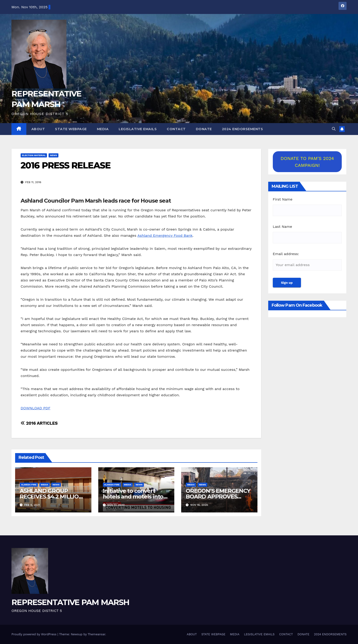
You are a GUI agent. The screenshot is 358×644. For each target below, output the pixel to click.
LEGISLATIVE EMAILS (138, 129)
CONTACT (176, 129)
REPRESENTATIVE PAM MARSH (70, 602)
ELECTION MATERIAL (34, 155)
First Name (283, 199)
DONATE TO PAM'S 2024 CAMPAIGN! (307, 162)
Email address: (286, 254)
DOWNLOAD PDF (36, 408)
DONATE (204, 129)
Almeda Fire (29, 485)
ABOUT (38, 129)
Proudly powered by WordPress (34, 634)
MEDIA (103, 129)
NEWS (53, 155)
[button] (334, 129)
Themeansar (97, 634)
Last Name (282, 227)
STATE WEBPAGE (71, 129)
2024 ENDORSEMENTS (243, 129)
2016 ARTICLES (39, 423)
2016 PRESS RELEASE (66, 165)
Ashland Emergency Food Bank (165, 235)
